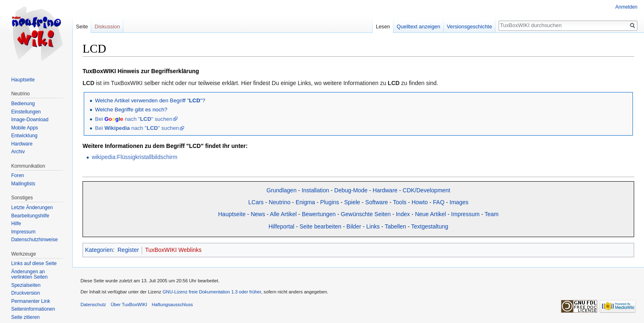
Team (492, 214)
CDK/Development (426, 190)
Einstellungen (26, 112)
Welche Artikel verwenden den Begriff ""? (150, 100)
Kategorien (99, 250)
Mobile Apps (24, 128)
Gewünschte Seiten (366, 214)
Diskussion (107, 27)
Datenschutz (93, 305)
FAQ (439, 202)
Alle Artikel (283, 214)
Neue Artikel (430, 214)
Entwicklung (24, 136)
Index (403, 214)
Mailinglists (23, 184)
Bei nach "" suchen (133, 119)
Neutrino (279, 202)
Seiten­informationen (33, 309)
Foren (17, 175)
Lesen (383, 27)
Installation (315, 190)
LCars (256, 202)
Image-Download (30, 120)
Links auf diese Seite (34, 263)
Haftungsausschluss (172, 305)
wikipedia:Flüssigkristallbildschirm (135, 157)
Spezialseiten (26, 285)
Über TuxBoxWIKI (129, 305)
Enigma (305, 202)
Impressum (465, 214)
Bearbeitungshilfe (30, 216)
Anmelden (626, 7)
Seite (82, 27)
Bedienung (23, 104)
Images (459, 202)
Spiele (352, 202)
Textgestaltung (430, 226)
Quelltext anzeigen (419, 27)
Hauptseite (232, 214)
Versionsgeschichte (469, 27)
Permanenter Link (31, 301)
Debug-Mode (351, 190)
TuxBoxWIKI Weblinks (173, 250)
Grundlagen (282, 190)
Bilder (354, 226)
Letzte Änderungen (32, 208)
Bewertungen (319, 214)
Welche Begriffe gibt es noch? (131, 110)
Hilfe (16, 224)
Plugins (330, 202)
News (258, 214)
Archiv (18, 152)
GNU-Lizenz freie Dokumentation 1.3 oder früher (212, 292)
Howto (420, 202)
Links (373, 226)
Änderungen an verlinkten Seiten (29, 275)
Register (128, 250)
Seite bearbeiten (320, 226)
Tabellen (396, 226)
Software (376, 202)
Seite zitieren (25, 317)
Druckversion (25, 293)
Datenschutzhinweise (34, 240)
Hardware (385, 190)
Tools (400, 202)
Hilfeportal (282, 226)
